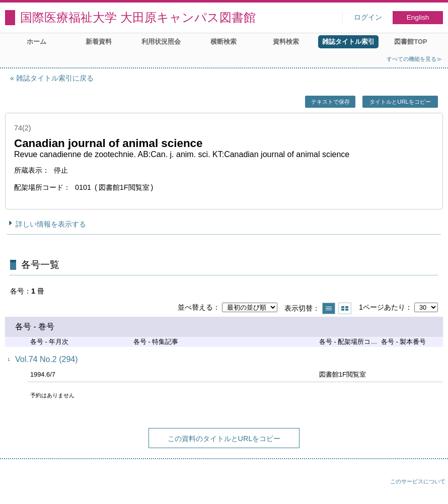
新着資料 (99, 42)
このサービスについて (418, 481)
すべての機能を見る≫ (414, 59)
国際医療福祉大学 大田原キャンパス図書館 (138, 17)
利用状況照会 (161, 42)
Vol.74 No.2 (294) (47, 359)
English (418, 17)
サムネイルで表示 (345, 308)
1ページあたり (382, 307)
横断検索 (223, 42)
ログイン (368, 17)
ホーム (36, 42)
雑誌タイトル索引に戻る (55, 78)
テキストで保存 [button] (330, 102)
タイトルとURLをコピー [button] (400, 102)
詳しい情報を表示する (51, 224)
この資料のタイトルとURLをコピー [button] (224, 439)
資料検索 (286, 42)
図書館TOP (410, 42)
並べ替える (195, 307)
